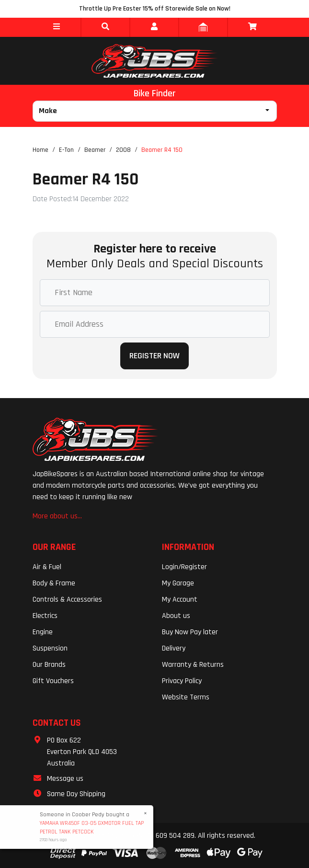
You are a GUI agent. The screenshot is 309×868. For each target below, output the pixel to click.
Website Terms (186, 697)
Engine (43, 632)
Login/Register (184, 567)
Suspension (50, 648)
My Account (180, 600)
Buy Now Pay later (190, 632)
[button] (57, 27)
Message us (65, 779)
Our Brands (49, 665)
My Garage (178, 583)
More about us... (57, 516)
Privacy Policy (182, 681)
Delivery (174, 648)
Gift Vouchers (53, 681)
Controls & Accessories (67, 600)
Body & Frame (54, 583)
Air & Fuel (47, 567)
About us (176, 616)
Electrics (45, 616)
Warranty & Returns (193, 665)
